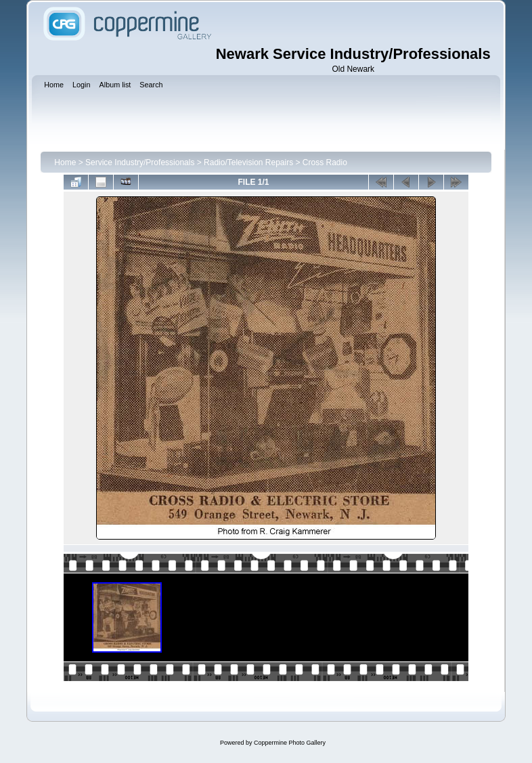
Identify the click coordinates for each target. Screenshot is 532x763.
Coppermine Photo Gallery (290, 743)
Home (65, 162)
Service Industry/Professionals (140, 162)
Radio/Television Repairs (248, 162)
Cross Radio (325, 162)
